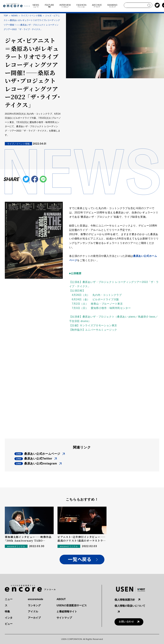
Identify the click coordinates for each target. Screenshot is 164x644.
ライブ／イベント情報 (31, 16)
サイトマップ (64, 618)
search (149, 5)
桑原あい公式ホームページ (42, 454)
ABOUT (61, 599)
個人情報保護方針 (125, 600)
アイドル (33, 611)
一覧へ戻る (80, 560)
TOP (6, 16)
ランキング (34, 605)
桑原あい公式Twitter (38, 459)
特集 (7, 611)
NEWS (14, 16)
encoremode (35, 599)
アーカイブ (34, 618)
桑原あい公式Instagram (41, 464)
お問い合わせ (126, 622)
